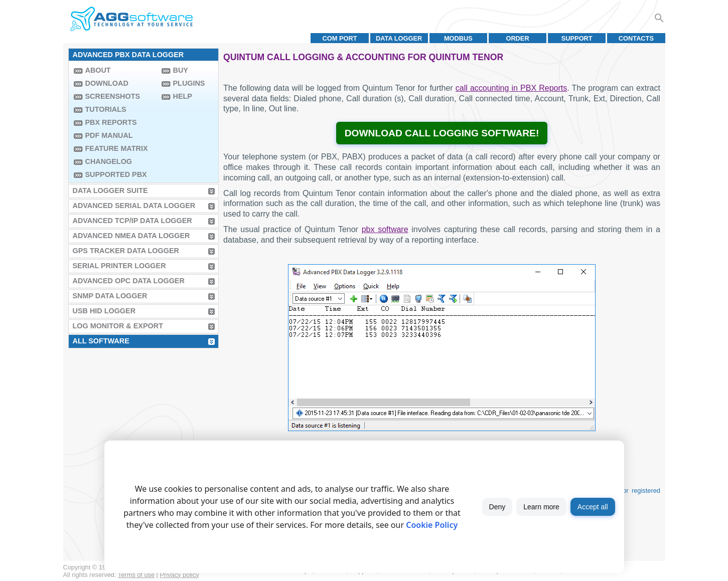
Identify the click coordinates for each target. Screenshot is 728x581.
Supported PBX (116, 174)
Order (517, 38)
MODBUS (458, 38)
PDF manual (109, 135)
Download (107, 83)
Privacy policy (180, 575)
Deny (497, 507)
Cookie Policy (432, 525)
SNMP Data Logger (110, 296)
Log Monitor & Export (118, 326)
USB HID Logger (104, 311)
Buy (181, 70)
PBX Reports (111, 122)
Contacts (636, 38)
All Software (101, 341)
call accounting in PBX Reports (511, 88)
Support (577, 38)
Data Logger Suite (110, 190)
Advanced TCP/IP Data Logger (132, 221)
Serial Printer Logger (119, 266)
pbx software (385, 229)
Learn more (541, 507)
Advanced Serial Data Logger (134, 206)
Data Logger (399, 38)
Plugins (189, 83)
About (98, 70)
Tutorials (106, 109)
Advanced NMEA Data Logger (131, 236)
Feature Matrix (117, 148)
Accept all (593, 507)
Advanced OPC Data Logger (129, 281)
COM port (339, 38)
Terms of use (136, 575)
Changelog (109, 161)
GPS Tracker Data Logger (126, 251)
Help (183, 96)
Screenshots (113, 96)
